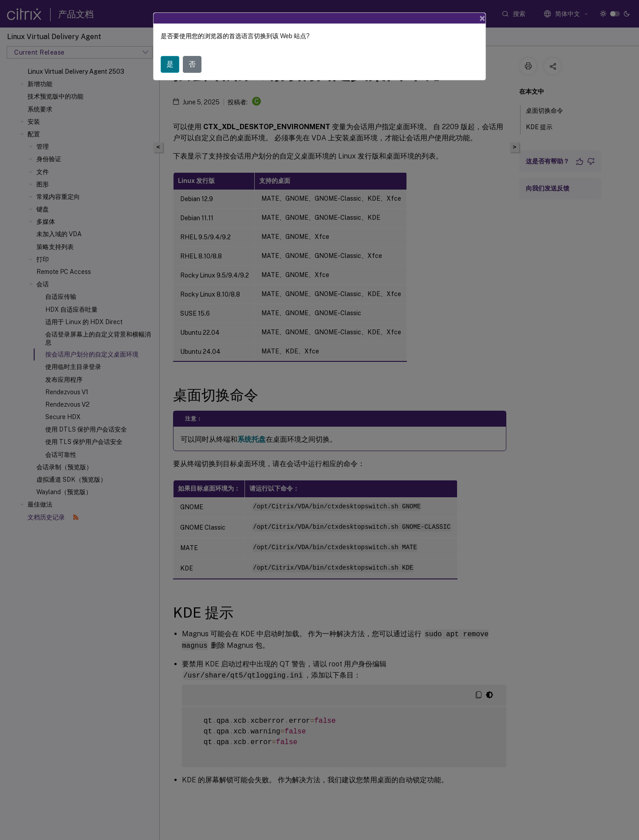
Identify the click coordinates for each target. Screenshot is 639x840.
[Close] (482, 18)
